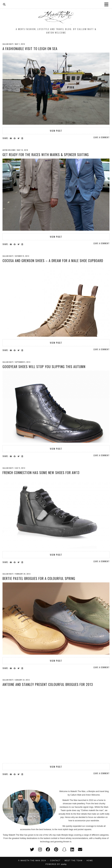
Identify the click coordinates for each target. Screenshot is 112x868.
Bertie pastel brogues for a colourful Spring (39, 578)
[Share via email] (11, 138)
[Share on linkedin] (23, 138)
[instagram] (40, 849)
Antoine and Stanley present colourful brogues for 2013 (48, 684)
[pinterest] (56, 849)
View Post (56, 131)
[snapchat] (64, 849)
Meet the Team (74, 861)
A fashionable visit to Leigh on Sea (30, 49)
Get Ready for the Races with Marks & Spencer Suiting (46, 155)
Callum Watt (8, 44)
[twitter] (32, 849)
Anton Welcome (9, 150)
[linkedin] (72, 849)
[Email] (80, 849)
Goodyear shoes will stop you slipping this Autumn (44, 367)
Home (90, 861)
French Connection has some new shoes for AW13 (41, 473)
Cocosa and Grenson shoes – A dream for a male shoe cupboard (53, 261)
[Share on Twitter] (19, 138)
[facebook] (48, 849)
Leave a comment (101, 137)
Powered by (56, 864)
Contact (55, 861)
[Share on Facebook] (15, 138)
